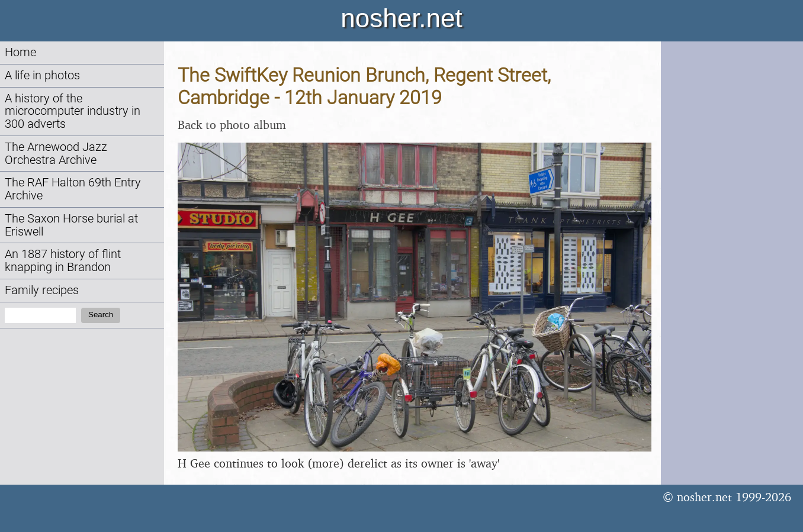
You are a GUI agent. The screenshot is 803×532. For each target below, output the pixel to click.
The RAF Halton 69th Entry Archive (73, 189)
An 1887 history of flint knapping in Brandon (63, 261)
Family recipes (42, 290)
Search (101, 315)
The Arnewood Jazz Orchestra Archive (56, 154)
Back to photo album (232, 125)
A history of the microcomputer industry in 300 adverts (73, 112)
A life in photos (42, 75)
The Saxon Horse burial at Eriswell (71, 225)
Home (20, 52)
